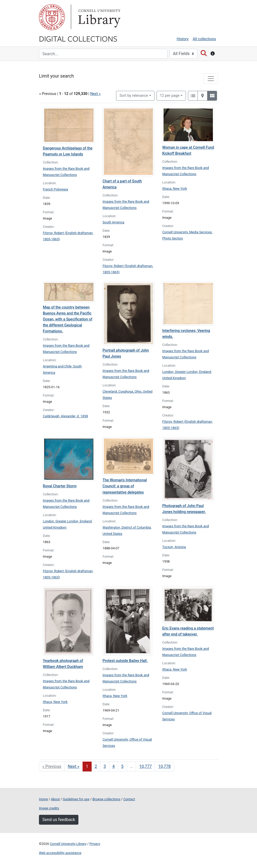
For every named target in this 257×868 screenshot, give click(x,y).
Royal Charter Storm (60, 486)
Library (99, 17)
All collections (204, 39)
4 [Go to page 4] (114, 766)
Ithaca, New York (175, 189)
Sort (134, 96)
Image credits (49, 808)
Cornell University (52, 17)
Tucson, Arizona (174, 547)
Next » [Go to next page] (74, 766)
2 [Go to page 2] (96, 766)
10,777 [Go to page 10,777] (145, 766)
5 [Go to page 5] (122, 766)
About (55, 799)
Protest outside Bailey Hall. (125, 661)
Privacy (95, 844)
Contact (129, 799)
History (183, 39)
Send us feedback (59, 820)
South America (113, 222)
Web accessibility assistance (60, 853)
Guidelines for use (76, 799)
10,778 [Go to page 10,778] (164, 766)
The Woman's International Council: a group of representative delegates (125, 486)
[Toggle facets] (211, 79)
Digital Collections (78, 38)
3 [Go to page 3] (105, 766)
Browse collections (106, 799)
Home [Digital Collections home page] (43, 799)
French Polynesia (55, 189)
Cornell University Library (68, 844)
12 (170, 95)
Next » (95, 94)
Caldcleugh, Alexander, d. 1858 (65, 416)
